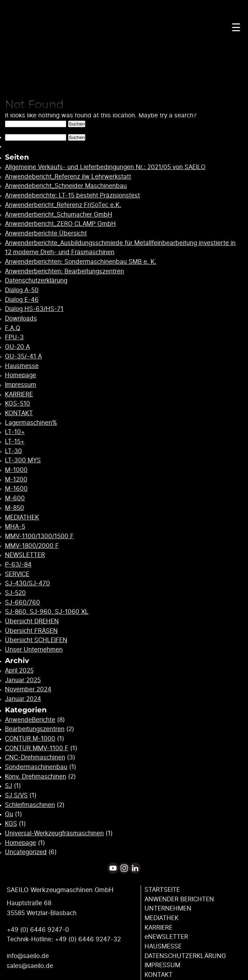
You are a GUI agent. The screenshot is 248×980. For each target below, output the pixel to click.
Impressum (21, 385)
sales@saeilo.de (30, 966)
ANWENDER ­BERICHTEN (179, 900)
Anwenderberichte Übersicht (46, 234)
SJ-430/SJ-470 (27, 584)
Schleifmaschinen (30, 805)
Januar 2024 (23, 699)
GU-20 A (17, 347)
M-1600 (16, 489)
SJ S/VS (16, 796)
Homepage (21, 375)
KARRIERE (19, 395)
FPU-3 (14, 338)
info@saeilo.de (28, 956)
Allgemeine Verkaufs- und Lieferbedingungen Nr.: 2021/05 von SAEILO (105, 167)
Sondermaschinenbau (36, 767)
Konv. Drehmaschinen (36, 777)
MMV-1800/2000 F (32, 546)
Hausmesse (22, 366)
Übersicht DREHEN (32, 622)
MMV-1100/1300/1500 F (39, 536)
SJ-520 (15, 593)
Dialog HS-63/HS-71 (34, 309)
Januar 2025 (23, 680)
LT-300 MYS (23, 461)
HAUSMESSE (163, 947)
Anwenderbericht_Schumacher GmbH (59, 215)
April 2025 (19, 671)
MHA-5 (15, 527)
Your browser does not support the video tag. (124, 66)
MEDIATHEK (22, 518)
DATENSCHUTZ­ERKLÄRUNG (185, 956)
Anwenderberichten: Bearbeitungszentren (64, 272)
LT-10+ (15, 432)
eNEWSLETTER (166, 937)
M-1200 (16, 480)
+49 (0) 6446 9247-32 (88, 940)
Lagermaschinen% (31, 423)
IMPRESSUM (162, 965)
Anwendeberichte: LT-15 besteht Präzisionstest (72, 196)
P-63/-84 (18, 565)
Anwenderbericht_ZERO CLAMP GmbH (60, 224)
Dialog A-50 (22, 290)
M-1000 (16, 470)
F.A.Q (13, 328)
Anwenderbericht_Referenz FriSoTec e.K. (63, 205)
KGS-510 (18, 404)
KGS (11, 824)
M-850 (15, 508)
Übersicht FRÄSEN (31, 631)
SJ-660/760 (22, 603)
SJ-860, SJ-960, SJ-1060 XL (47, 612)
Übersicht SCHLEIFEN (36, 640)
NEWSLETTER (25, 555)
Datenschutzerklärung (36, 281)
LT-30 (13, 451)
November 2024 (28, 690)
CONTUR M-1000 (30, 739)
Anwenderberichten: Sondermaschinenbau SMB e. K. (81, 262)
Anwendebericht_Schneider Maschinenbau (66, 186)
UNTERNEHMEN (168, 909)
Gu (9, 814)
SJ (9, 786)
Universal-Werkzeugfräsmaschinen (54, 834)
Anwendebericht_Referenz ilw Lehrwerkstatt (68, 177)
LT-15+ (15, 442)
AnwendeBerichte (30, 720)
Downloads (21, 319)
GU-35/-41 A (23, 357)
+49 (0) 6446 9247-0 (38, 930)
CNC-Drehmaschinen (35, 758)
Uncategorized (26, 852)
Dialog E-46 (22, 300)
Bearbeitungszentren (35, 729)
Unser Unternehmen (34, 650)
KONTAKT (19, 413)
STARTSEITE (162, 890)
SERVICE (17, 574)
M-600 (15, 499)
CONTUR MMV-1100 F (37, 748)
